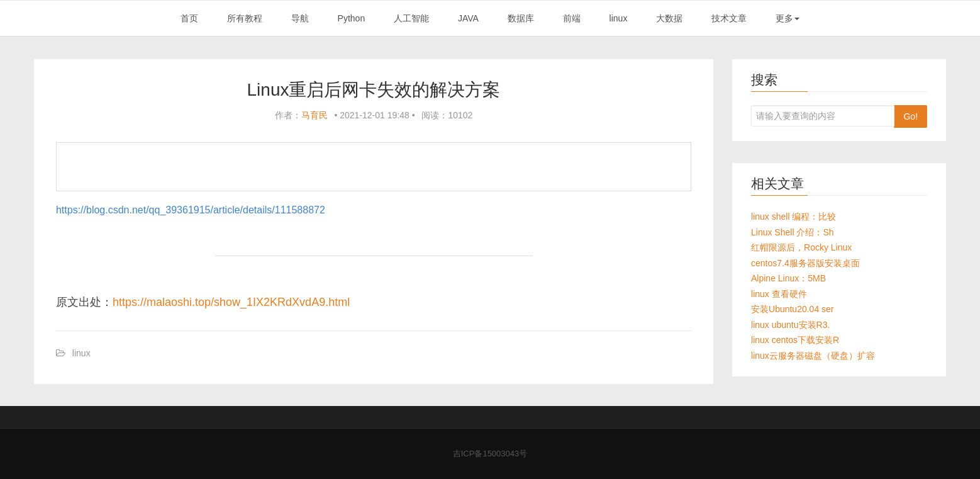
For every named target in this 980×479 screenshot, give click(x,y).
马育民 (315, 115)
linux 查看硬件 (779, 294)
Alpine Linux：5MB (788, 278)
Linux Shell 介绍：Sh (793, 232)
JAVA (468, 18)
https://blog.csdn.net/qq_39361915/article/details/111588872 (191, 210)
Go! (910, 116)
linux (619, 18)
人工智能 (411, 18)
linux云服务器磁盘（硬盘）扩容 (813, 356)
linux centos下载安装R (795, 340)
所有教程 (245, 18)
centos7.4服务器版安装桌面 (805, 263)
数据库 (521, 18)
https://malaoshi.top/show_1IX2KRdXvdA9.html (231, 302)
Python (352, 18)
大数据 (669, 18)
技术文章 (729, 18)
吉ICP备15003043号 (490, 454)
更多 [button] (788, 18)
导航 (300, 18)
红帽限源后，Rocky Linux (801, 247)
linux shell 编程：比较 (793, 217)
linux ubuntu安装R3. (790, 325)
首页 (189, 18)
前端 (572, 18)
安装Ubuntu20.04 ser (793, 309)
